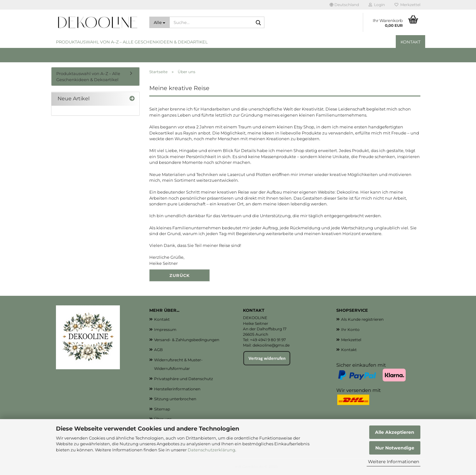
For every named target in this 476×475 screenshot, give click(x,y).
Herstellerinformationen (177, 389)
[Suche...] (160, 22)
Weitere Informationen (394, 462)
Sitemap (162, 409)
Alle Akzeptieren (395, 432)
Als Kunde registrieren (362, 319)
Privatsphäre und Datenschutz (183, 379)
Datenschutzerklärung (211, 450)
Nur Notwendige (395, 448)
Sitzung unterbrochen (175, 399)
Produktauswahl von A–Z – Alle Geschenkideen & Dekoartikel (132, 42)
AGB (158, 350)
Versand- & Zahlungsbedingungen (187, 340)
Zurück (180, 275)
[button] (344, 5)
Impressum (165, 329)
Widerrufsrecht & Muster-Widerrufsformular (178, 364)
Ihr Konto (350, 329)
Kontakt (410, 42)
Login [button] (377, 5)
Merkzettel (407, 5)
